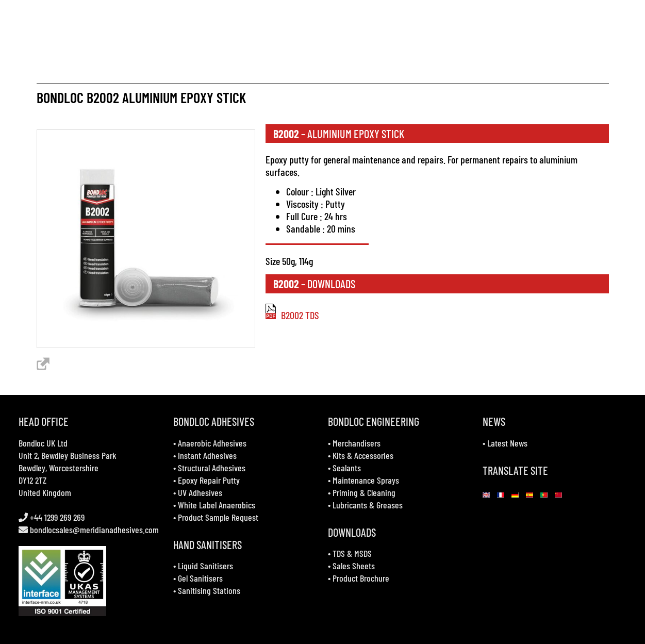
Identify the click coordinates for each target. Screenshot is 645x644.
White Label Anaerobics (217, 505)
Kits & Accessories (363, 455)
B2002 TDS (292, 315)
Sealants (347, 468)
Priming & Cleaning (364, 492)
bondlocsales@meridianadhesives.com (94, 530)
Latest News (507, 443)
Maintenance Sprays (366, 480)
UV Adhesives (200, 492)
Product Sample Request (218, 517)
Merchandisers (357, 443)
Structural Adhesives (212, 468)
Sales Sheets (354, 566)
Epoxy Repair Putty (209, 480)
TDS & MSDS (352, 553)
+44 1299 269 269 (56, 517)
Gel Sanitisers (200, 578)
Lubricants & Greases (368, 505)
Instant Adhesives (207, 455)
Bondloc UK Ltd (43, 443)
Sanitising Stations (209, 590)
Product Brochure (361, 578)
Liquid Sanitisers (205, 566)
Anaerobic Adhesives (212, 443)
